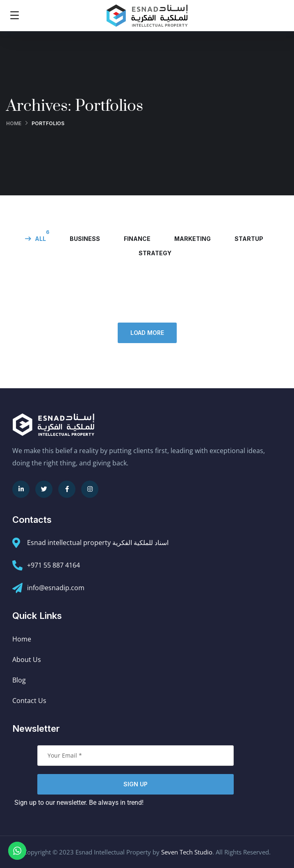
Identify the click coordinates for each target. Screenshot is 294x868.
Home (14, 123)
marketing (193, 239)
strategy (155, 253)
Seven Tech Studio (187, 852)
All (40, 239)
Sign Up (136, 784)
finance (137, 239)
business (85, 239)
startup (249, 239)
